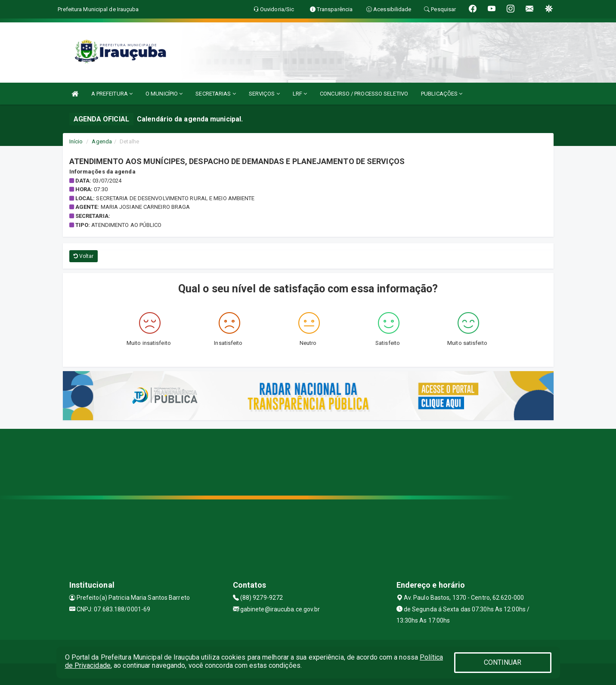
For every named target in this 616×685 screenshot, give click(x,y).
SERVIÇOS (264, 94)
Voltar (84, 256)
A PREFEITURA (112, 94)
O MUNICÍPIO (164, 94)
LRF (300, 94)
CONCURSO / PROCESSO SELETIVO (364, 94)
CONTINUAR (503, 662)
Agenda (102, 141)
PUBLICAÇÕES (442, 94)
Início (76, 141)
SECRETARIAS (215, 94)
